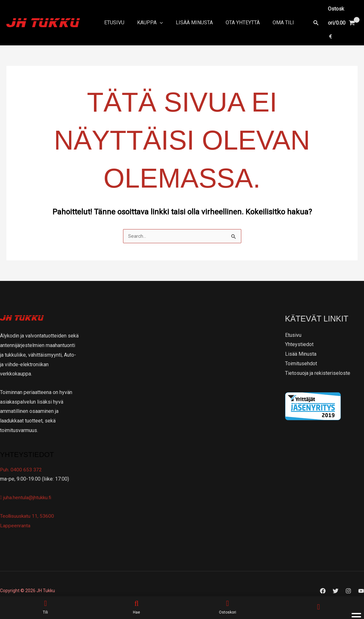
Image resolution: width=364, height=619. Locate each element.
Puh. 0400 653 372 (21, 456)
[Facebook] (323, 577)
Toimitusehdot (301, 350)
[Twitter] (336, 577)
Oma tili (272, 16)
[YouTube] (361, 577)
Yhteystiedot (299, 331)
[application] (156, 16)
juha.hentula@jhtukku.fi (26, 484)
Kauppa (146, 16)
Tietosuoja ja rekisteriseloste (318, 359)
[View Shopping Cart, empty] (335, 16)
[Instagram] (348, 577)
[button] (303, 16)
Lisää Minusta (188, 16)
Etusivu (113, 16)
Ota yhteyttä (234, 16)
